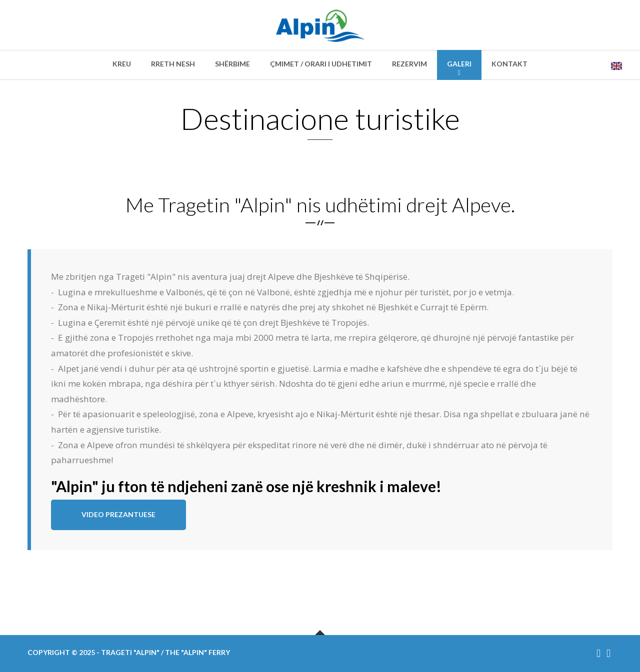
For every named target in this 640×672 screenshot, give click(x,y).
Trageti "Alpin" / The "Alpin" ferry (165, 652)
